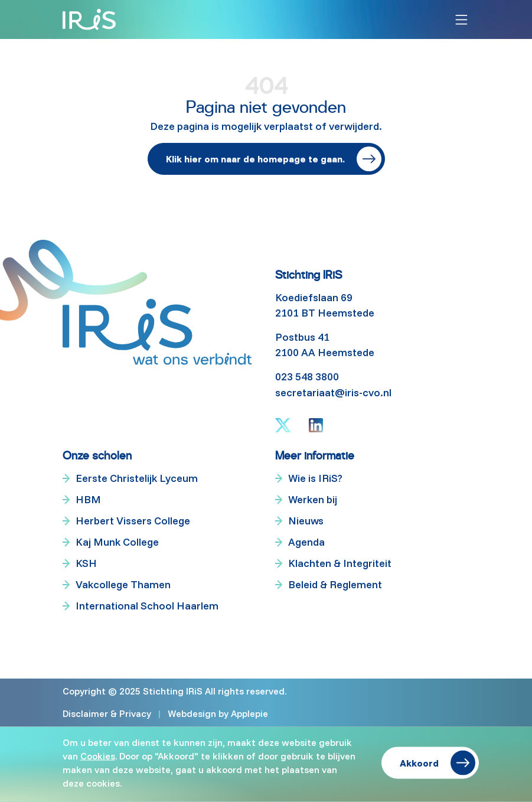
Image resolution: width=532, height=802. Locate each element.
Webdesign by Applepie (218, 713)
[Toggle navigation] (461, 20)
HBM (88, 499)
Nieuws (306, 521)
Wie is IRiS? (315, 478)
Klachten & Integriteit (340, 563)
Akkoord (419, 763)
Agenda (306, 542)
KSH (86, 563)
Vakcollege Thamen (123, 584)
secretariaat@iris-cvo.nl (333, 392)
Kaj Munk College (117, 542)
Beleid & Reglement (335, 584)
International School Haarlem (147, 606)
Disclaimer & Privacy (107, 713)
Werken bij (313, 499)
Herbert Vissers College (133, 521)
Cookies (98, 755)
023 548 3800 (307, 376)
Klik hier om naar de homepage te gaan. (255, 159)
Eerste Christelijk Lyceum (137, 478)
